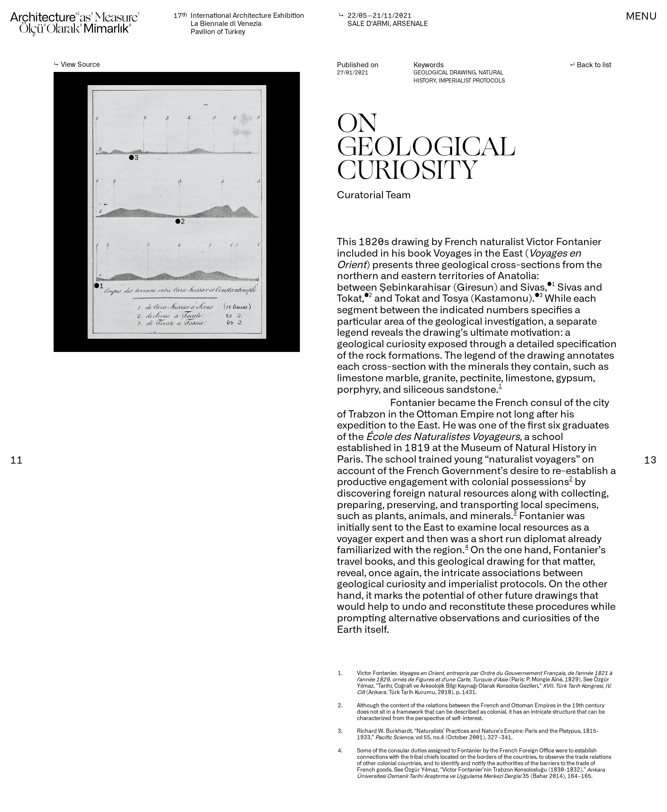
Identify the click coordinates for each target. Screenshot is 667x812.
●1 (99, 285)
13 (650, 459)
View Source (80, 64)
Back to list (594, 64)
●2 (180, 221)
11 (17, 459)
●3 (134, 157)
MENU (641, 15)
